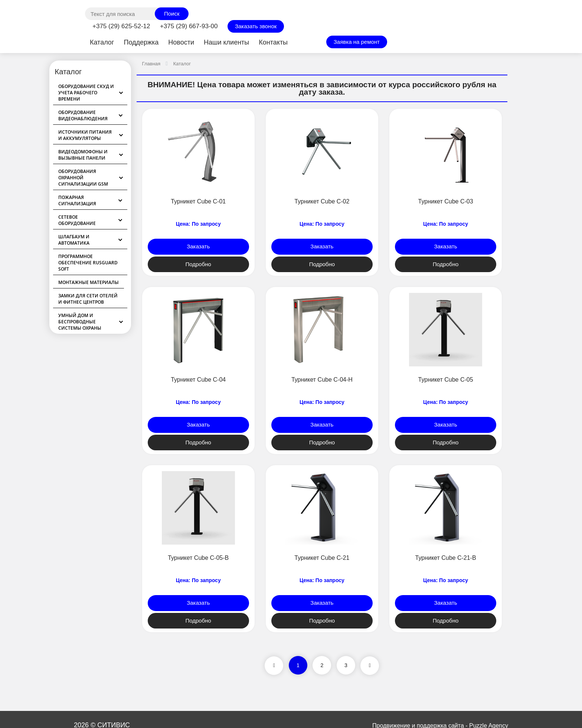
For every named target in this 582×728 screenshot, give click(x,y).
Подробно (198, 264)
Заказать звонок (256, 26)
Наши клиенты (226, 42)
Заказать (198, 246)
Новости (181, 42)
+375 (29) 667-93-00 (189, 26)
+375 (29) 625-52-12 (121, 26)
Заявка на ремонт (357, 42)
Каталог (102, 42)
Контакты (273, 42)
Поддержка (141, 42)
